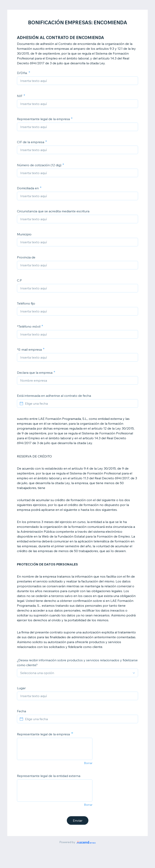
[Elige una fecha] (80, 403)
